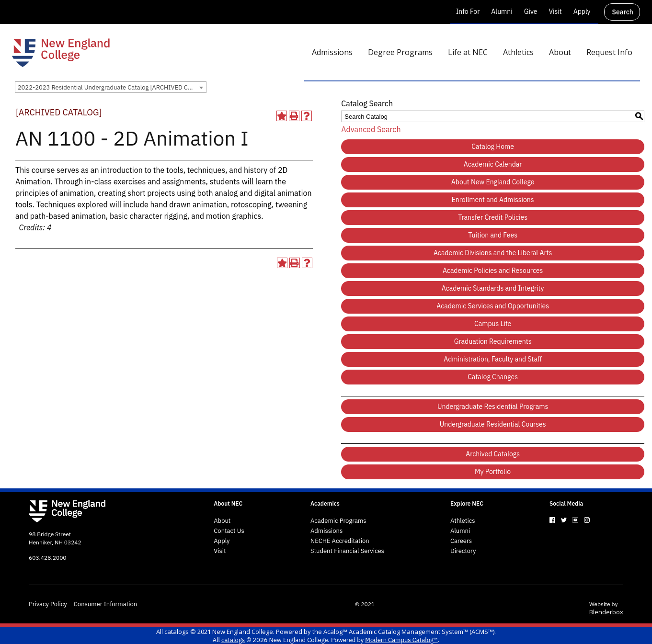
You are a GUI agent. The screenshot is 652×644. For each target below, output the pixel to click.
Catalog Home (493, 147)
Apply (582, 11)
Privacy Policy (48, 604)
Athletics (463, 521)
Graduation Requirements (493, 341)
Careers (461, 541)
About (222, 521)
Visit (555, 11)
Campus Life (493, 324)
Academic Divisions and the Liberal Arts (493, 253)
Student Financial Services (347, 551)
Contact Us (229, 531)
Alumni (502, 11)
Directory (463, 551)
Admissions (326, 531)
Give (531, 11)
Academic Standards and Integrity (493, 288)
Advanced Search (371, 129)
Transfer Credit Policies (493, 217)
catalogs (177, 632)
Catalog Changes (493, 377)
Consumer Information (105, 604)
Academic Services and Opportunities (493, 306)
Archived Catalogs (493, 454)
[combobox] (111, 87)
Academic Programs (338, 521)
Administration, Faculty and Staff (493, 359)
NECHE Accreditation (340, 541)
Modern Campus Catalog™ (401, 640)
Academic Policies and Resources (493, 271)
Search (623, 12)
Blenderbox (606, 612)
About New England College (493, 182)
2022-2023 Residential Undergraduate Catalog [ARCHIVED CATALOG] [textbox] (112, 87)
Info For (468, 11)
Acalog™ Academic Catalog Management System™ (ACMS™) (409, 632)
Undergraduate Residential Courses (493, 424)
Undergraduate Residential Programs (493, 407)
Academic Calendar (493, 164)
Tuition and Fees (493, 235)
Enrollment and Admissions (493, 200)
